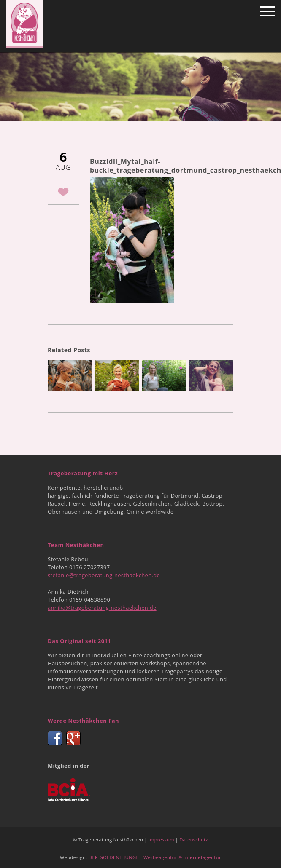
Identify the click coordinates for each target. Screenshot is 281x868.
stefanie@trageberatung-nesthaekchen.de (104, 575)
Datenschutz (193, 840)
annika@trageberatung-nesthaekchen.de (102, 608)
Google (73, 738)
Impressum (161, 840)
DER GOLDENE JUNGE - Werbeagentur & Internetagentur (155, 857)
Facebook (55, 738)
